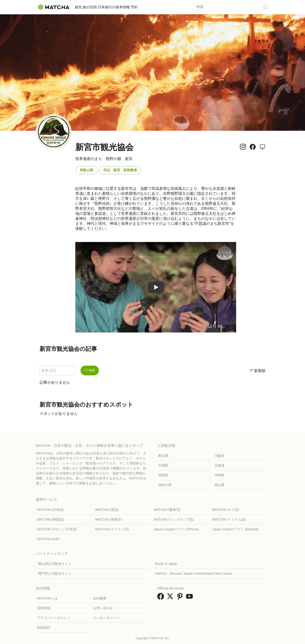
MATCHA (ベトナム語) (229, 519)
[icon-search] (265, 7)
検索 (90, 370)
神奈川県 (165, 485)
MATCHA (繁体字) (167, 510)
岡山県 (219, 485)
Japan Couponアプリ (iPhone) (176, 529)
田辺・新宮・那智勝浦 (120, 170)
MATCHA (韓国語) (50, 519)
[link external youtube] (190, 598)
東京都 (163, 456)
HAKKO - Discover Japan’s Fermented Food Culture (193, 574)
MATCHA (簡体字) (109, 519)
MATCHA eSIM (48, 539)
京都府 (163, 465)
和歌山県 (86, 170)
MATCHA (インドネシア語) (174, 519)
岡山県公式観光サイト (55, 564)
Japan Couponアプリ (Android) (235, 529)
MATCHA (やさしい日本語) (57, 529)
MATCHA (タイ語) (226, 510)
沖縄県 (219, 475)
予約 (158, 7)
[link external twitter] (171, 598)
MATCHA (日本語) (50, 510)
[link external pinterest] (181, 598)
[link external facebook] (162, 598)
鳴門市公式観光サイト (55, 574)
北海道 (219, 465)
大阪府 (219, 456)
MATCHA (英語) (107, 510)
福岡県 (163, 475)
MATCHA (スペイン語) (112, 529)
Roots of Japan (166, 564)
